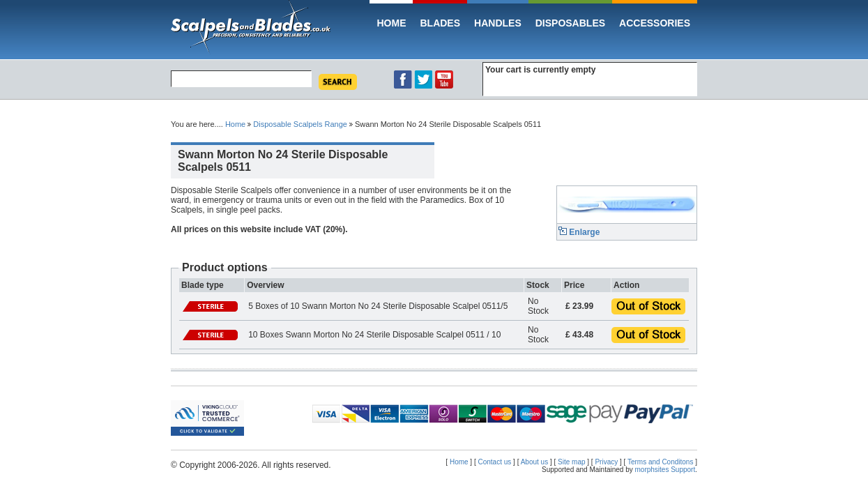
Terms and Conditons (661, 462)
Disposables (570, 23)
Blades (440, 23)
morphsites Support (665, 470)
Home (391, 23)
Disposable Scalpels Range (300, 124)
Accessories (655, 23)
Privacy (606, 462)
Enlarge (579, 232)
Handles (498, 23)
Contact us (495, 462)
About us (534, 462)
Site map (571, 462)
